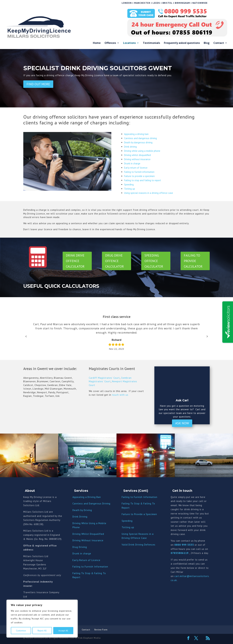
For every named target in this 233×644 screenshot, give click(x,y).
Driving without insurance (137, 159)
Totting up (130, 189)
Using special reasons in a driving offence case (149, 193)
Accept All (63, 631)
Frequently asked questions (182, 43)
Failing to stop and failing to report (143, 180)
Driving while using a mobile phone (142, 151)
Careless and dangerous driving (140, 138)
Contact (219, 43)
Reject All (42, 631)
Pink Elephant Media (89, 638)
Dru (75, 553)
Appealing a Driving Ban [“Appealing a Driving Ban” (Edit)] (87, 497)
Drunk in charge (132, 163)
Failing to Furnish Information (90, 567)
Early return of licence (136, 168)
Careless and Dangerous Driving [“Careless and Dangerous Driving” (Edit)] (91, 504)
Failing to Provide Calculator (193, 261)
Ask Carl (182, 400)
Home (97, 43)
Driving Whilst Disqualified (88, 534)
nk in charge (84, 553)
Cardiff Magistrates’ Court (104, 378)
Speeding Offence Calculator (154, 261)
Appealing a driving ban (136, 134)
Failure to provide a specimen (139, 176)
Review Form (101, 630)
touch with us (120, 395)
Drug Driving (80, 547)
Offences (110, 43)
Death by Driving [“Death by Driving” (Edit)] (82, 510)
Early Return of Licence (86, 560)
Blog (207, 43)
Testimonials (151, 43)
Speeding (129, 184)
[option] (116, 333)
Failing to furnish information (139, 172)
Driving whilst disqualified (137, 155)
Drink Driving (80, 517)
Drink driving (130, 147)
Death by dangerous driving (138, 142)
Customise (21, 631)
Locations (129, 43)
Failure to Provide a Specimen (139, 514)
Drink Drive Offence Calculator (75, 261)
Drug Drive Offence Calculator (114, 261)
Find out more (38, 84)
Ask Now (182, 423)
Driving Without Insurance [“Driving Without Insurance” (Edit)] (88, 540)
